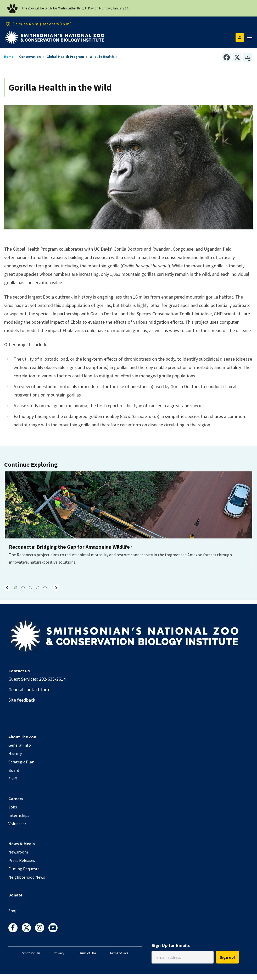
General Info (20, 745)
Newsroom (18, 852)
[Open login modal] (240, 37)
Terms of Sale (119, 953)
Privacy (59, 953)
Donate (15, 895)
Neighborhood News (27, 877)
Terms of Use (87, 953)
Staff (13, 779)
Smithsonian (31, 953)
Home (9, 57)
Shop (13, 911)
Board (14, 770)
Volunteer (17, 824)
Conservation (30, 57)
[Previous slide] (7, 588)
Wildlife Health (102, 57)
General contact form (29, 689)
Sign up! (227, 957)
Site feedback (22, 700)
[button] (7, 588)
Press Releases (22, 860)
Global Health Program (65, 57)
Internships (19, 815)
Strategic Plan (21, 762)
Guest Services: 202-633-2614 (37, 679)
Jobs (13, 807)
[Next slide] (56, 588)
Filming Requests (24, 869)
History (15, 753)
